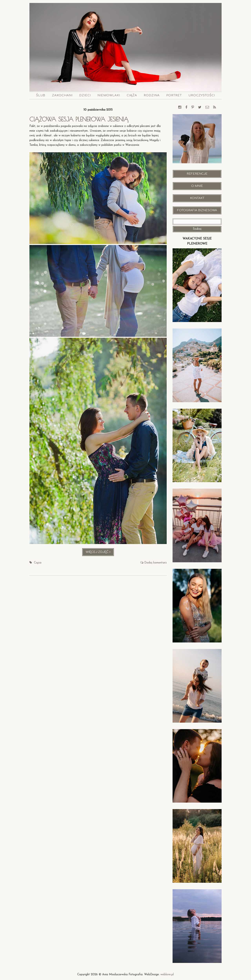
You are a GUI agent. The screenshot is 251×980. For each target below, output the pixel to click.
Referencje (197, 174)
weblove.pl (167, 975)
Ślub (41, 95)
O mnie (197, 186)
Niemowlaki (109, 95)
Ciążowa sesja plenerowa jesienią (79, 119)
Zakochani (62, 95)
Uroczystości (202, 95)
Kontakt (197, 198)
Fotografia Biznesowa (197, 210)
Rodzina (152, 95)
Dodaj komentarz (156, 563)
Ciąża (132, 95)
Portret (174, 95)
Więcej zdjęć (100, 553)
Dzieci (85, 95)
